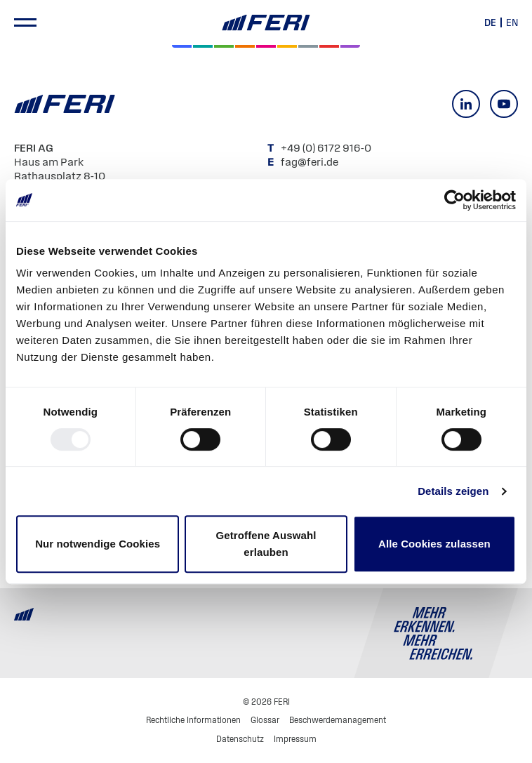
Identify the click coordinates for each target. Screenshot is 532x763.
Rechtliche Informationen (193, 720)
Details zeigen (453, 491)
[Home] (266, 23)
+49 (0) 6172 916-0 (327, 147)
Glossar (265, 720)
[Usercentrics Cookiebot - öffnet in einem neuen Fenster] (454, 200)
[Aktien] (182, 46)
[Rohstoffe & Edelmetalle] (329, 46)
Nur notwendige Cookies (98, 544)
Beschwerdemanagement (338, 720)
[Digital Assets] (266, 46)
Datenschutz (240, 739)
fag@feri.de (310, 161)
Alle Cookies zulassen (434, 544)
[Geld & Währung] (308, 46)
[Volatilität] (245, 46)
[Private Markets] (203, 46)
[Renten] (224, 46)
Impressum (295, 739)
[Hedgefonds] (287, 46)
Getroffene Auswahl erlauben (266, 544)
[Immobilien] (350, 46)
